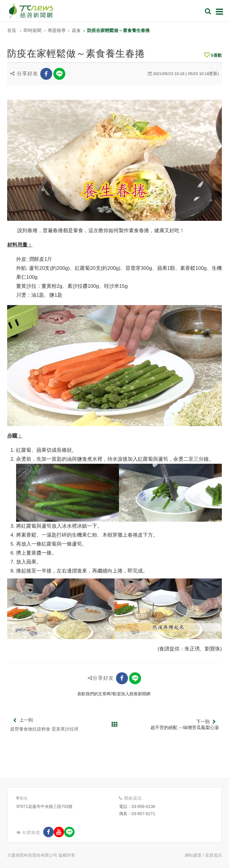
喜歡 (213, 55)
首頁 (12, 30)
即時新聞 (33, 30)
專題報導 (57, 30)
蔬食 (76, 30)
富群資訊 (213, 855)
